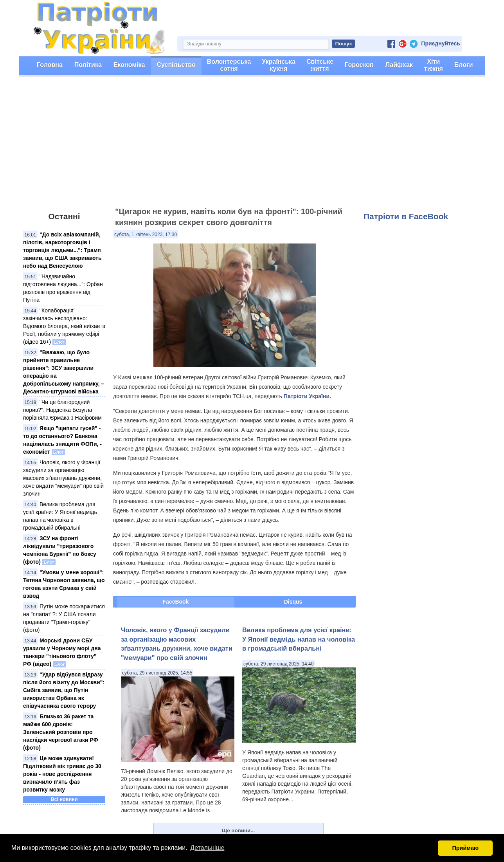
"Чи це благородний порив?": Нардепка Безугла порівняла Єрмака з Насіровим (62, 410)
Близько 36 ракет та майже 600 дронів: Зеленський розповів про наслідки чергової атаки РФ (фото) (61, 732)
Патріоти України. (307, 396)
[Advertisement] (252, 145)
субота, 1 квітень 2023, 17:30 (146, 234)
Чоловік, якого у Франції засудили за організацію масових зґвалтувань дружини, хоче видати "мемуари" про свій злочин (63, 478)
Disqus (293, 602)
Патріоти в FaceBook (406, 216)
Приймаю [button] (465, 848)
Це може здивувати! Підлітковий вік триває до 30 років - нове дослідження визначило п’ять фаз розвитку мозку (62, 774)
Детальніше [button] (207, 848)
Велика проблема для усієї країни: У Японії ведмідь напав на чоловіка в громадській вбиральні (299, 639)
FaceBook (176, 602)
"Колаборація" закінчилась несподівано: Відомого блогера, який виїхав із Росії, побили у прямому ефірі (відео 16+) (64, 326)
